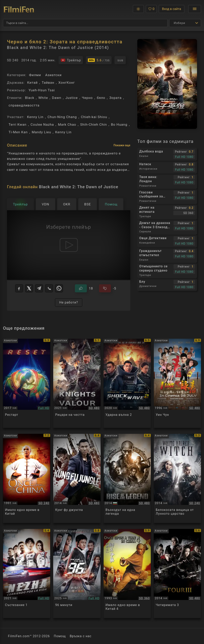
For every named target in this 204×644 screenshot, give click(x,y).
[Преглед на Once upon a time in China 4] (127, 573)
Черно (87, 98)
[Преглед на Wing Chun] (177, 383)
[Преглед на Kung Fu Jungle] (77, 478)
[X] (29, 288)
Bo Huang (119, 124)
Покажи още (122, 145)
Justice (72, 98)
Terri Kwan (18, 124)
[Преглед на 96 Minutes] (77, 573)
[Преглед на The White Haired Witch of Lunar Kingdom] (177, 478)
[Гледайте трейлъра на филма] (71, 60)
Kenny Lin (35, 117)
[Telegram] (39, 288)
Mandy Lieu (41, 132)
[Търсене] (85, 23)
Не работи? (69, 302)
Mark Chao (67, 124)
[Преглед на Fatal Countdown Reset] (27, 383)
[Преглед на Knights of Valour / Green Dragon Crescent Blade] (77, 383)
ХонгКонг (67, 83)
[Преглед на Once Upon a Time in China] (27, 478)
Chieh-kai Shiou (94, 117)
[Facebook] (19, 288)
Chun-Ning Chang (62, 117)
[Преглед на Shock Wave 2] (127, 383)
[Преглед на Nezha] (27, 573)
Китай (32, 83)
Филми (35, 75)
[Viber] (49, 288)
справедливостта (24, 105)
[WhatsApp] (59, 288)
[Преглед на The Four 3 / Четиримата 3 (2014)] (177, 573)
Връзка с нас (81, 636)
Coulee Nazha (42, 124)
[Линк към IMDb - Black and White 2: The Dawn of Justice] (99, 60)
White (43, 98)
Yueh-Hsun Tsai (42, 90)
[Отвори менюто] (195, 9)
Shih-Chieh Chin (94, 124)
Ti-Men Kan (18, 132)
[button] (138, 9)
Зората (116, 98)
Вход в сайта (172, 9)
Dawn (57, 98)
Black (30, 98)
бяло (101, 98)
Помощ (60, 636)
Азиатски (53, 75)
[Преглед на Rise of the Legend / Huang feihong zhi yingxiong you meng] (127, 478)
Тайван (48, 83)
